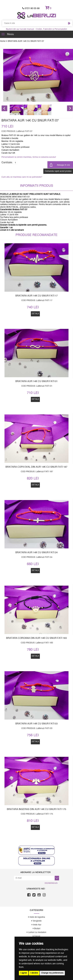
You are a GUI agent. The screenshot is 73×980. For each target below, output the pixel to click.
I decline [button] (34, 973)
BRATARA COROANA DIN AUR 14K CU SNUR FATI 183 (36, 638)
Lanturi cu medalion (36, 932)
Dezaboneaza (51, 883)
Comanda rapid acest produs (58, 171)
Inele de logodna (37, 917)
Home (4, 41)
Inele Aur (36, 925)
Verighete (36, 921)
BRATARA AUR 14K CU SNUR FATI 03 (36, 724)
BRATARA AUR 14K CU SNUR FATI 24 (36, 553)
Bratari (37, 928)
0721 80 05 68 (31, 8)
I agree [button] (24, 973)
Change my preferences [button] (52, 973)
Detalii (35, 570)
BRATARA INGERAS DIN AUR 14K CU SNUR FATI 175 (36, 809)
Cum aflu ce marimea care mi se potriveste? (22, 177)
